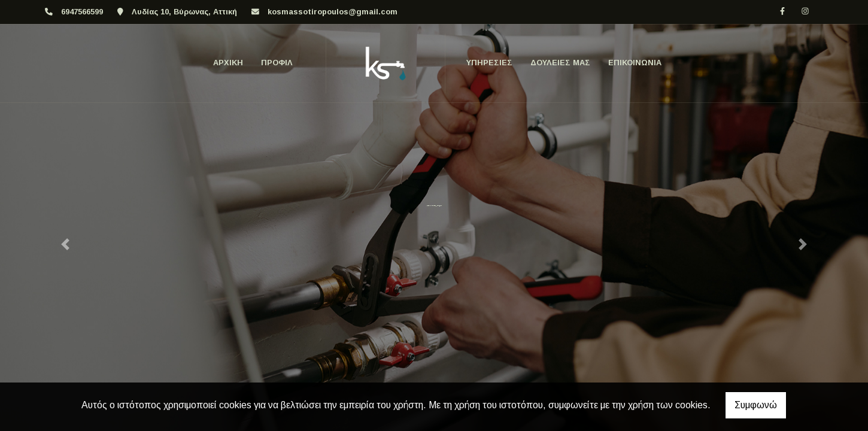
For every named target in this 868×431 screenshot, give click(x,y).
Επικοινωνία (635, 63)
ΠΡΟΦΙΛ (277, 63)
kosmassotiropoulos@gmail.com (333, 12)
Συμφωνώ (756, 405)
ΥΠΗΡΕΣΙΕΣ (489, 63)
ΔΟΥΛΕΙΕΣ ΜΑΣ (560, 63)
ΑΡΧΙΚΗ (228, 63)
